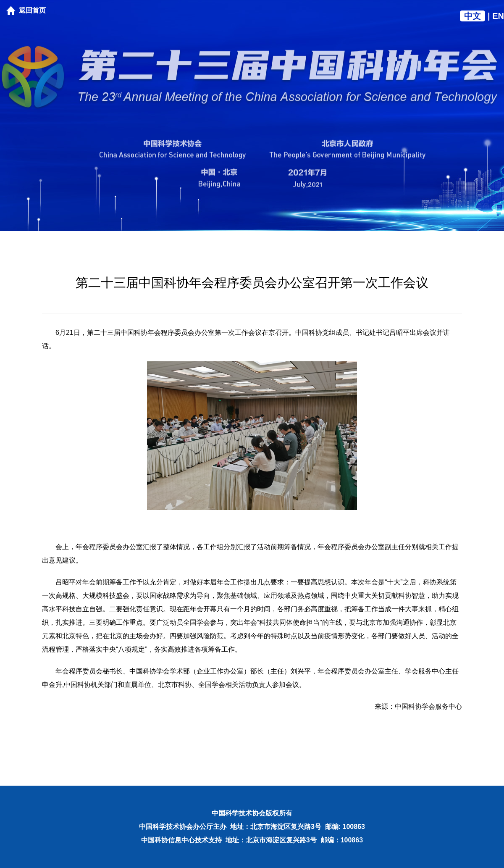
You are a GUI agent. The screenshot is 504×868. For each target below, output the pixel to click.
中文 (472, 16)
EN (498, 16)
